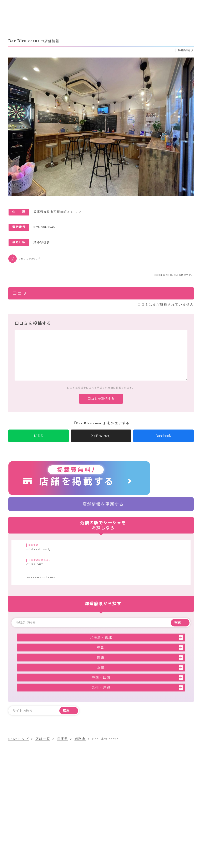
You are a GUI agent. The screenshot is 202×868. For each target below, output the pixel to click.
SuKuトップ (19, 745)
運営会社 (109, 830)
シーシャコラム (114, 823)
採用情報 (129, 830)
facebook (163, 442)
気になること (143, 823)
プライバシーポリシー (160, 830)
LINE (39, 442)
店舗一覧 (167, 823)
